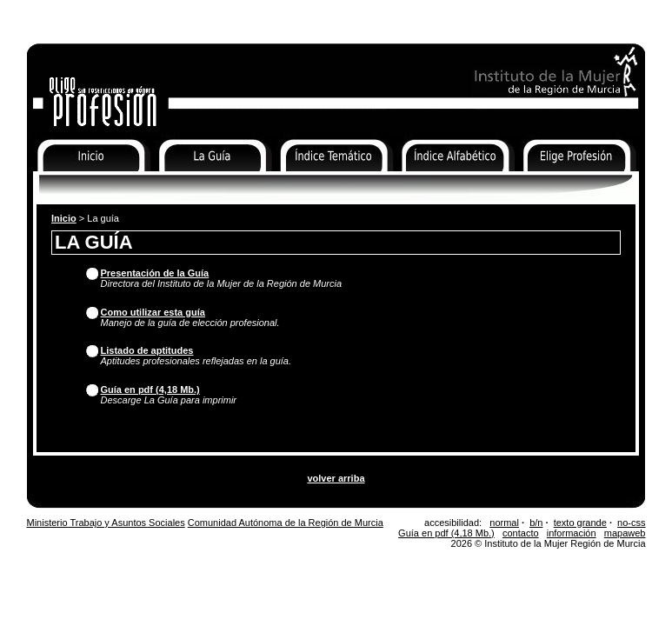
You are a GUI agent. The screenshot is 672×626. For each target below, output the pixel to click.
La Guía (172, 183)
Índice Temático (313, 183)
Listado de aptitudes (147, 350)
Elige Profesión (556, 183)
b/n (536, 523)
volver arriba (336, 478)
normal (504, 523)
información (572, 533)
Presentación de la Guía (155, 273)
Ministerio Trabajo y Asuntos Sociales (106, 523)
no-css (631, 523)
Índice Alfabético (437, 183)
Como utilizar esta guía (153, 312)
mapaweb (625, 533)
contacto (521, 533)
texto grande (580, 523)
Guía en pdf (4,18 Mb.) (150, 390)
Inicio (40, 183)
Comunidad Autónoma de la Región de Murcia (286, 523)
